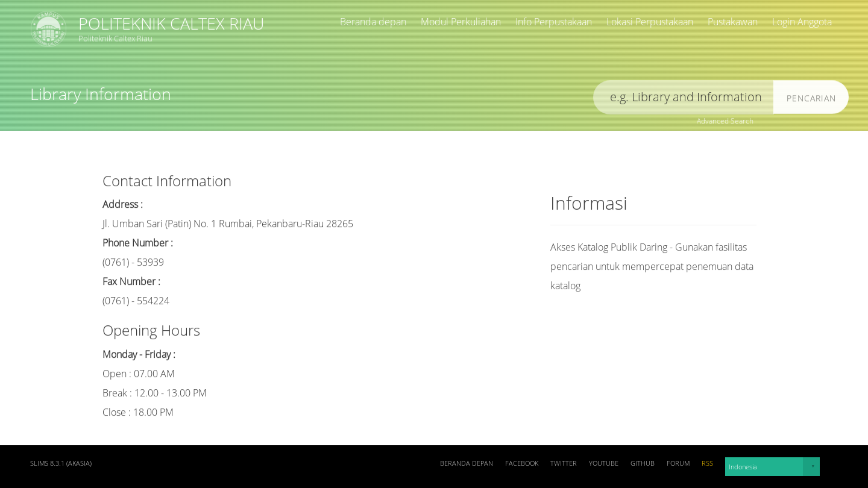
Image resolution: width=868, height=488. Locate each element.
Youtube (604, 463)
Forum (678, 463)
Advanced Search (725, 121)
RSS (707, 463)
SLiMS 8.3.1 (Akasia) (61, 463)
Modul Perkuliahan (461, 22)
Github (643, 463)
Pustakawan (733, 22)
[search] (684, 100)
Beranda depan (373, 22)
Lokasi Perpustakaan (650, 22)
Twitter (564, 463)
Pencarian (811, 100)
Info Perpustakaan (554, 22)
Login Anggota (802, 22)
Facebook (522, 463)
